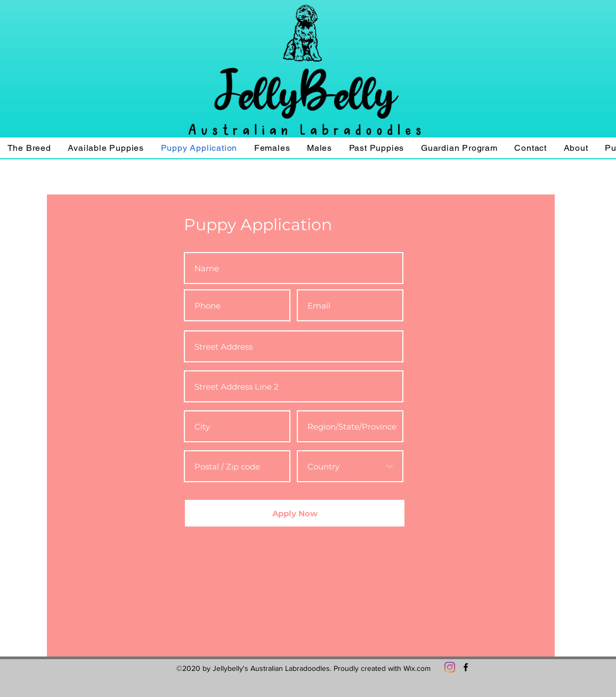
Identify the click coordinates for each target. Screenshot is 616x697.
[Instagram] (450, 667)
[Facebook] (466, 667)
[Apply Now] (295, 513)
